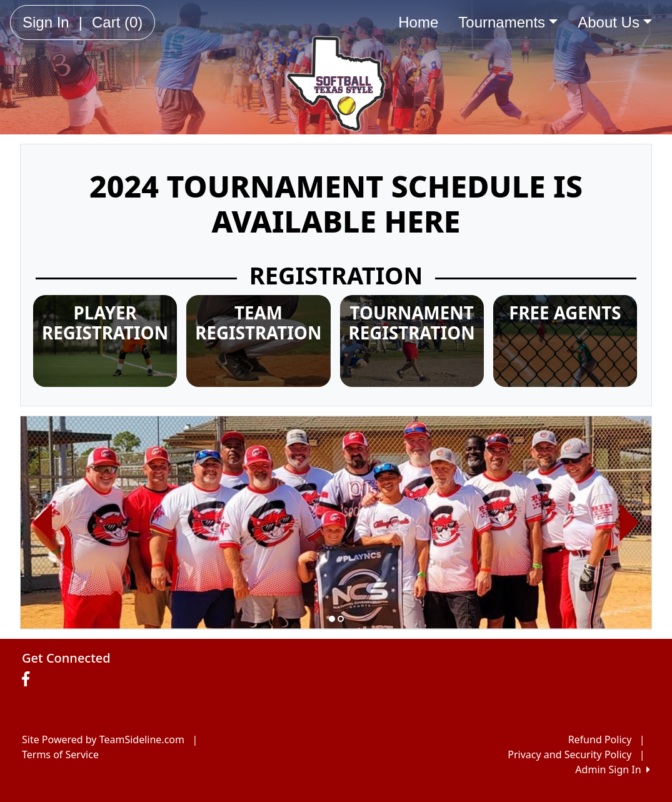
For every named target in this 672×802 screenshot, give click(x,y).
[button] (43, 523)
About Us (615, 22)
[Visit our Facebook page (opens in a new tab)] (29, 679)
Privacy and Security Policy (569, 754)
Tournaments (508, 22)
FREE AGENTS (565, 313)
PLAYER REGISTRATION (105, 323)
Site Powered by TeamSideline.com (103, 739)
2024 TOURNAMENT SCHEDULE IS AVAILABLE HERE (336, 203)
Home (418, 22)
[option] (336, 523)
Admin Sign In (613, 769)
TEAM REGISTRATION (258, 323)
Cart (117, 22)
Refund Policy (600, 739)
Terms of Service (60, 754)
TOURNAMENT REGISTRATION (412, 323)
